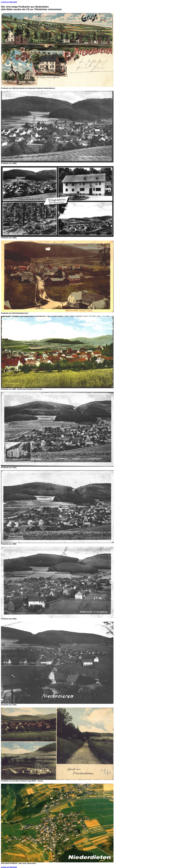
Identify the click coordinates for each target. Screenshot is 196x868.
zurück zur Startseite (9, 2)
